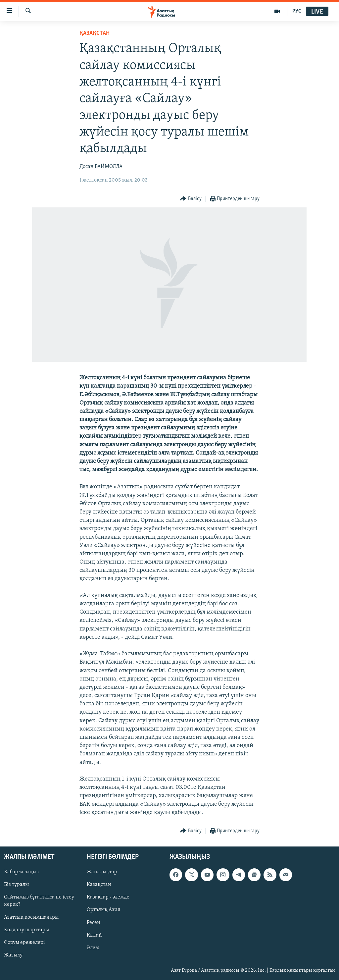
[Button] (191, 199)
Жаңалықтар (102, 872)
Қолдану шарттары (26, 930)
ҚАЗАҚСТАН (95, 33)
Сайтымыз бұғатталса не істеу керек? (39, 901)
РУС (297, 11)
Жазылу (13, 955)
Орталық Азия (103, 910)
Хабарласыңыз (21, 872)
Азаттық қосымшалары (31, 917)
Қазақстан (99, 885)
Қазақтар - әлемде (108, 897)
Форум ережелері (24, 943)
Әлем (93, 948)
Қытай (94, 935)
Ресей (94, 923)
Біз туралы (16, 885)
